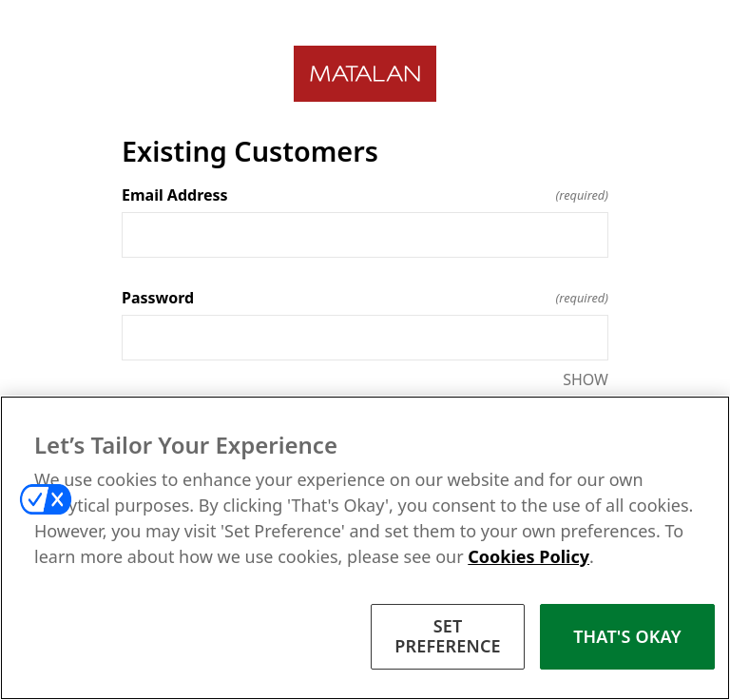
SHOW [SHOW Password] (586, 379)
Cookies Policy (528, 556)
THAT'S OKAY (627, 636)
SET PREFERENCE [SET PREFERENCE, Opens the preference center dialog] (448, 636)
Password (365, 298)
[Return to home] (365, 74)
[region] (365, 548)
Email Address (365, 195)
